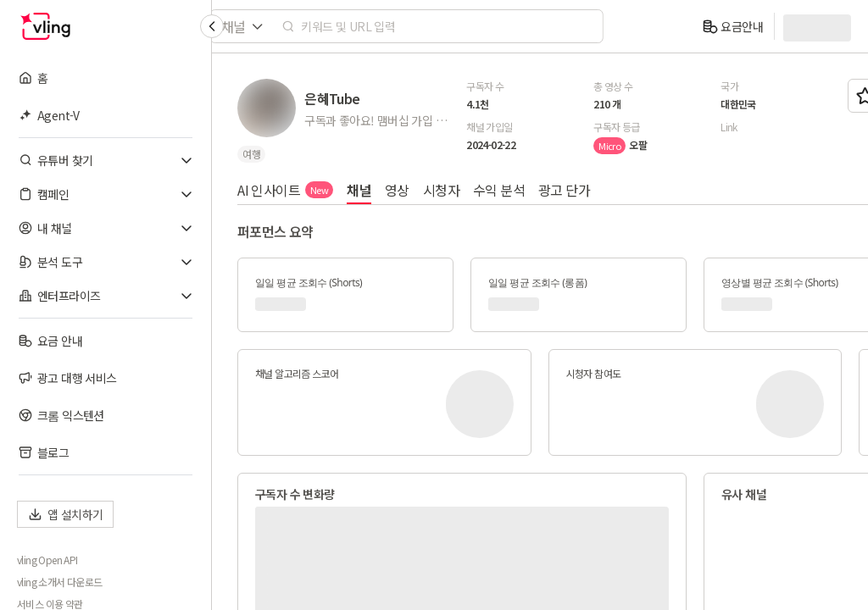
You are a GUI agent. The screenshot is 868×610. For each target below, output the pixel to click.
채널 (359, 190)
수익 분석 (499, 190)
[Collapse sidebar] (212, 26)
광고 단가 (564, 190)
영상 (397, 190)
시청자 (441, 190)
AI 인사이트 (285, 190)
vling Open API (47, 560)
